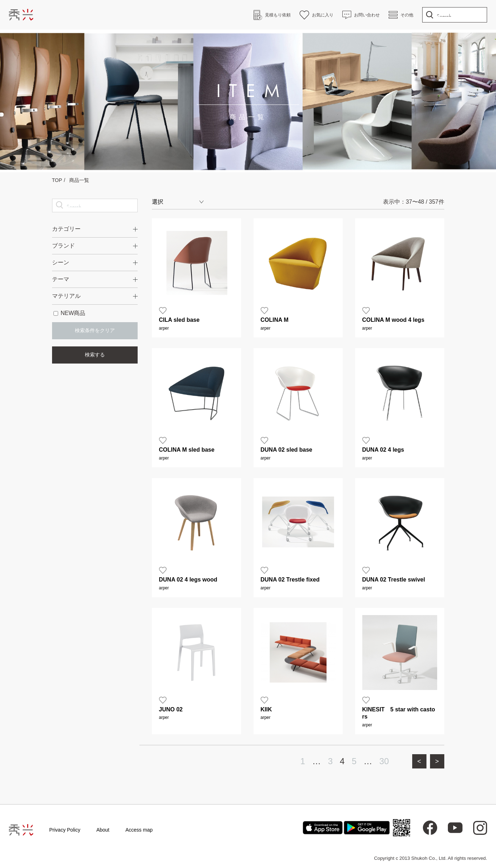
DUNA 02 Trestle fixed (290, 580)
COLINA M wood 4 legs (393, 320)
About (103, 830)
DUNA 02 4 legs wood (188, 580)
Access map (139, 830)
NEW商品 (70, 313)
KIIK (266, 709)
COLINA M (275, 320)
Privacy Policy (65, 830)
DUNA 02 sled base (287, 450)
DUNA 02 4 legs (383, 450)
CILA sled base (179, 320)
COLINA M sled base (187, 450)
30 (384, 761)
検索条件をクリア (95, 330)
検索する (95, 355)
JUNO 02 (171, 709)
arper (164, 328)
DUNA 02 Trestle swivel (394, 580)
